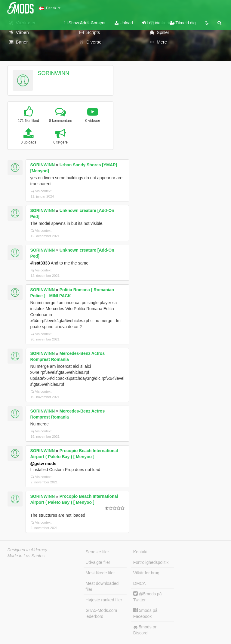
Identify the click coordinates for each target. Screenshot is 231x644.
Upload (124, 23)
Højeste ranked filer (104, 600)
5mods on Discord (145, 630)
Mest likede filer (100, 573)
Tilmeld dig (183, 23)
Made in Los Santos (26, 556)
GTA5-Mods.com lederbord (102, 613)
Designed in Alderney (28, 550)
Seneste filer (97, 552)
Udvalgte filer (98, 562)
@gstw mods (43, 464)
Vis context (41, 191)
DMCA (139, 583)
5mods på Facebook (145, 613)
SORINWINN (53, 73)
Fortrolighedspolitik (151, 562)
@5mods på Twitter (148, 597)
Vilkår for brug (146, 573)
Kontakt (140, 552)
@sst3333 (40, 263)
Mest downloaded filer (102, 586)
